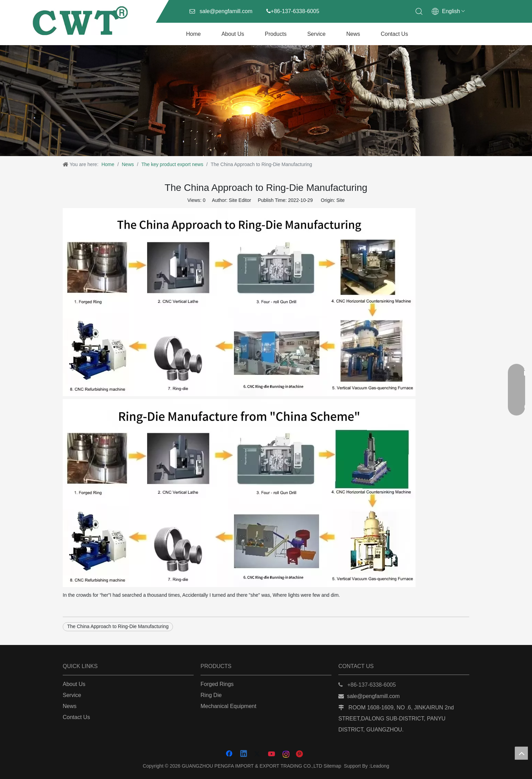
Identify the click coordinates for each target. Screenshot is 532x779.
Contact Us (394, 34)
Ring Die (211, 695)
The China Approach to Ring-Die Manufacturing (118, 626)
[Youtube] (272, 754)
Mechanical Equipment (228, 706)
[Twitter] (258, 754)
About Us (233, 34)
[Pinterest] (300, 754)
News (353, 34)
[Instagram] (286, 754)
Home (193, 34)
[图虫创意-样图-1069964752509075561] (266, 101)
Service (316, 34)
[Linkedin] (244, 754)
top (521, 753)
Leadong (380, 766)
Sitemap (332, 766)
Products (276, 34)
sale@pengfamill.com (226, 11)
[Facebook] (230, 754)
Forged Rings (217, 684)
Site (340, 200)
